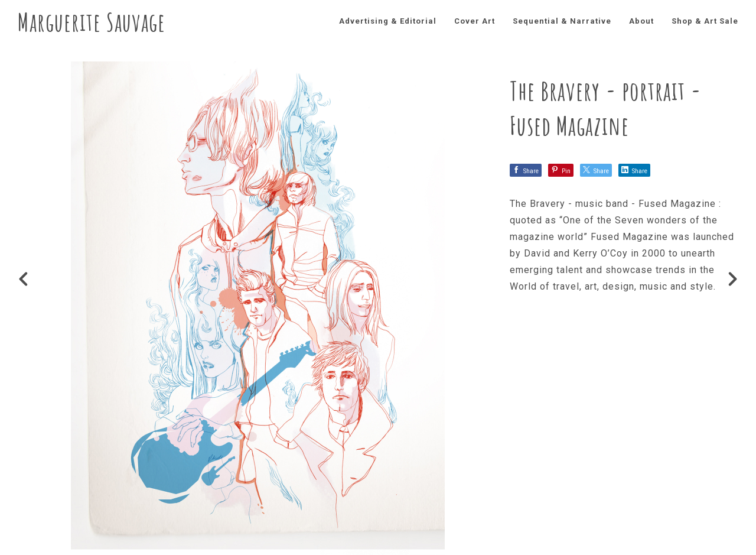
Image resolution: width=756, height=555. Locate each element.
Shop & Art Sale (705, 21)
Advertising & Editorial (388, 21)
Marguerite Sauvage (92, 22)
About (641, 21)
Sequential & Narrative (562, 21)
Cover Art (475, 21)
